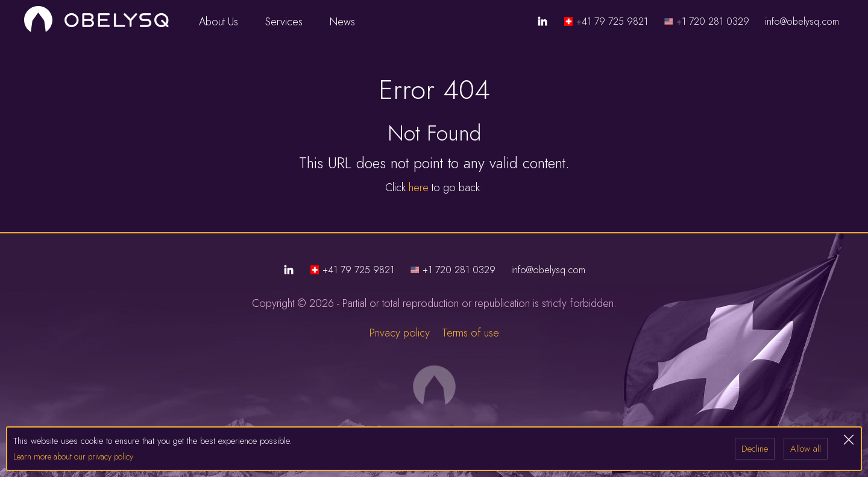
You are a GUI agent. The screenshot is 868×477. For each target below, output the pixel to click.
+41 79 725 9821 (612, 21)
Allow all (806, 449)
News (342, 22)
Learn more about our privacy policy (73, 456)
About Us (225, 22)
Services (290, 22)
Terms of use (470, 333)
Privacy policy (400, 333)
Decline (755, 449)
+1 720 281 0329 (713, 21)
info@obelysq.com (802, 21)
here (419, 188)
